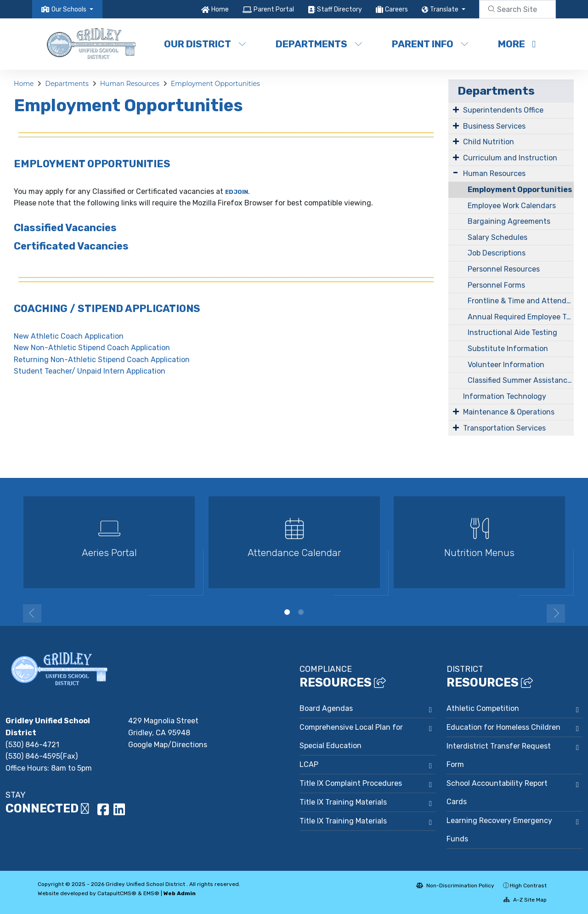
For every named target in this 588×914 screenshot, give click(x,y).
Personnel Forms (496, 285)
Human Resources (130, 84)
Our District (205, 44)
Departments (319, 44)
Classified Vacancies (65, 228)
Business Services (494, 126)
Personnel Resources (504, 269)
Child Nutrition (489, 142)
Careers (396, 9)
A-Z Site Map (525, 900)
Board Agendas (326, 708)
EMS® (151, 893)
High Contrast (528, 886)
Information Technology (505, 396)
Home (220, 9)
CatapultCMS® (117, 893)
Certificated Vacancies (71, 246)
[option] (109, 546)
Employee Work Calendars (512, 206)
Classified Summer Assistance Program (521, 380)
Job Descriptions (497, 253)
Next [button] (556, 613)
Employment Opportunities (215, 84)
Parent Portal (274, 9)
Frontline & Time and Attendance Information (521, 301)
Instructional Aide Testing (512, 332)
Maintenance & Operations (509, 412)
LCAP (309, 764)
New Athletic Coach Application (69, 336)
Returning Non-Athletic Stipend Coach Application (102, 360)
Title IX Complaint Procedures (351, 783)
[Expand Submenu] (456, 109)
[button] (72, 9)
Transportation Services (504, 428)
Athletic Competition (483, 708)
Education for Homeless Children (503, 727)
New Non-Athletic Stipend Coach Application (92, 348)
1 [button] (287, 612)
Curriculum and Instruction (510, 158)
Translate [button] (445, 9)
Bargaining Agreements (509, 221)
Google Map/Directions (168, 745)
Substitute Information (508, 349)
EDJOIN (237, 192)
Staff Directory (339, 9)
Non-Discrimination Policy (455, 886)
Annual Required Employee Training (521, 317)
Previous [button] (32, 613)
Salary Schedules (498, 237)
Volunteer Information (506, 365)
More (517, 44)
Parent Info (430, 44)
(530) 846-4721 (32, 745)
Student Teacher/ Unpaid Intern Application (90, 371)
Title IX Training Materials (343, 802)
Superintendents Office (503, 110)
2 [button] (301, 612)
